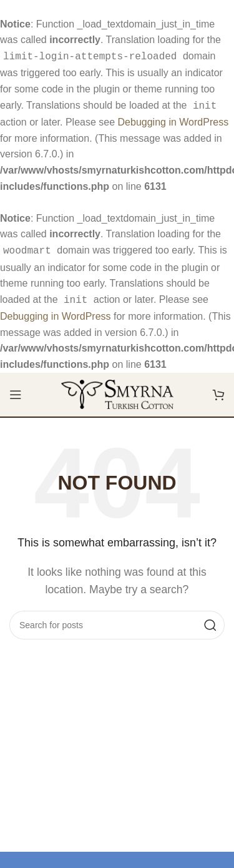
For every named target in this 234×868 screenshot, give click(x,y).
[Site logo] (117, 389)
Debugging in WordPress (173, 120)
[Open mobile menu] (16, 390)
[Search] (117, 620)
